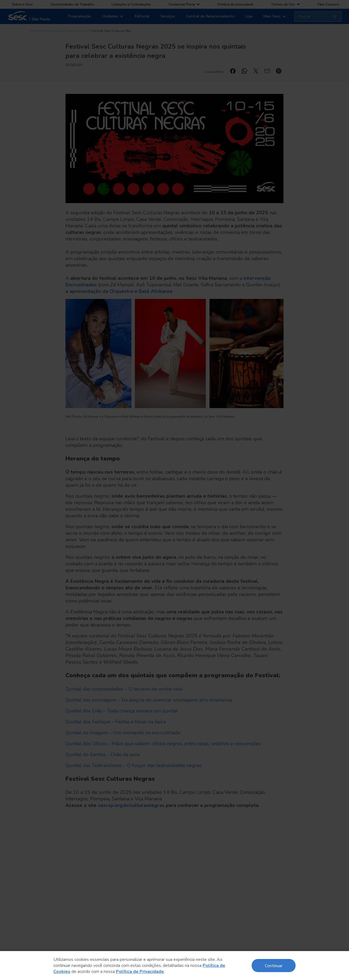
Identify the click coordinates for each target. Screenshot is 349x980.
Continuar (274, 965)
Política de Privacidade (140, 972)
